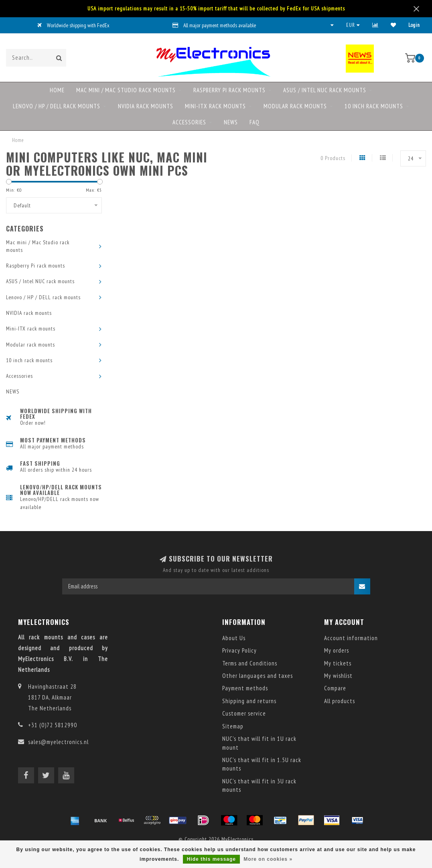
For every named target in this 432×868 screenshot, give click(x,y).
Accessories (189, 122)
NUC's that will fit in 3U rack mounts (259, 785)
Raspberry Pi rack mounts (229, 90)
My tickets (338, 663)
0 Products (333, 158)
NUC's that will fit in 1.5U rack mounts (262, 764)
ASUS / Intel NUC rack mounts (325, 90)
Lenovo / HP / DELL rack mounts (57, 106)
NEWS (231, 122)
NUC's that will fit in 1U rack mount (259, 743)
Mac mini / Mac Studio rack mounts (126, 90)
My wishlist (338, 676)
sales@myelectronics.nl (58, 742)
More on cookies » (268, 859)
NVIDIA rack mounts (146, 106)
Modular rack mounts (295, 106)
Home (57, 90)
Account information (351, 638)
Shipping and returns (249, 701)
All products (340, 701)
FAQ (255, 122)
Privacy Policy (239, 650)
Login (414, 25)
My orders (337, 650)
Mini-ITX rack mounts (215, 106)
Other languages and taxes (258, 676)
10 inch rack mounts (374, 106)
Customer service (244, 713)
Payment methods (245, 688)
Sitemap (233, 726)
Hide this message (211, 859)
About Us (234, 638)
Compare (335, 688)
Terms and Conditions (250, 663)
